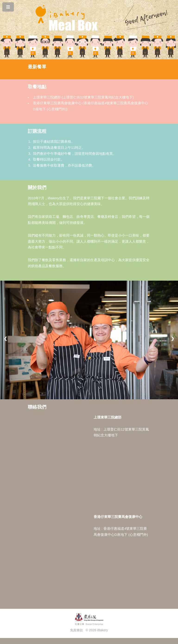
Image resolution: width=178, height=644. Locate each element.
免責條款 (76, 630)
